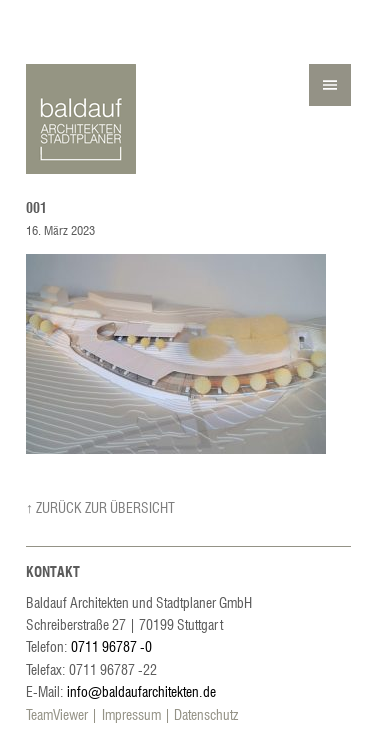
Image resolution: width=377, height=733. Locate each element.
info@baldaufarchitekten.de (141, 691)
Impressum (131, 714)
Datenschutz (206, 714)
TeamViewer (57, 714)
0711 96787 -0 (111, 646)
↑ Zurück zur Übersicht (100, 507)
